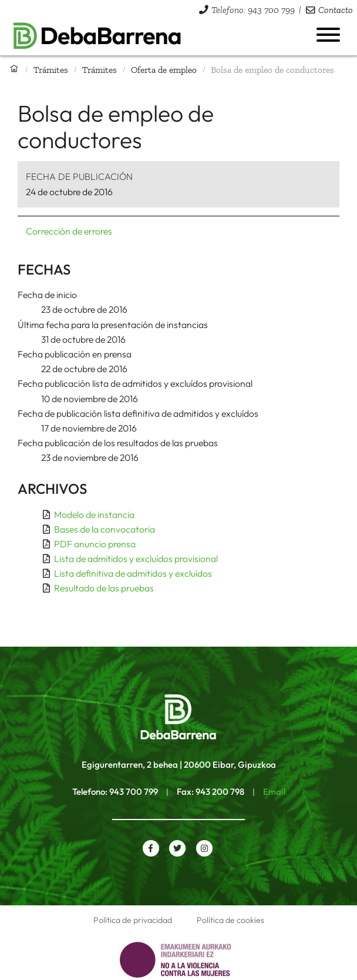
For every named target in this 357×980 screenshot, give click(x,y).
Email (274, 792)
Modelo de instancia (94, 514)
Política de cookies (230, 920)
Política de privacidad (133, 920)
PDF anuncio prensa (95, 544)
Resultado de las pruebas (104, 588)
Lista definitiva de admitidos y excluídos (133, 573)
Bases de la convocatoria (105, 529)
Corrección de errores (69, 231)
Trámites (51, 70)
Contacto (336, 10)
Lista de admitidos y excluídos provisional (136, 558)
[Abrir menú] (328, 35)
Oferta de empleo (164, 70)
